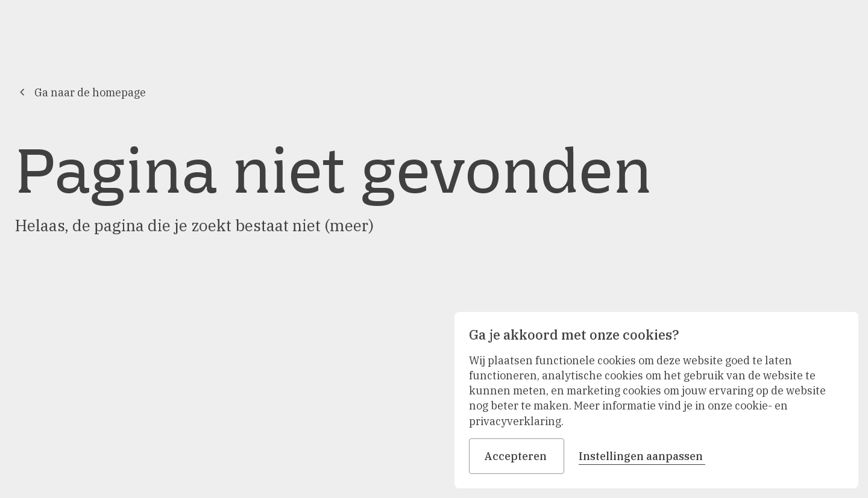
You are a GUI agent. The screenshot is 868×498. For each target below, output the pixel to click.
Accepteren (517, 456)
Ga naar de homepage (80, 92)
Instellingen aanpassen (642, 456)
